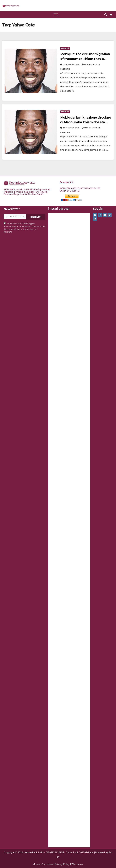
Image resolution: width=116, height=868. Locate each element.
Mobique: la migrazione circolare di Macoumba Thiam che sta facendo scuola (86, 122)
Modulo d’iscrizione (43, 864)
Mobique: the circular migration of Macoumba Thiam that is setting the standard (85, 59)
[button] (11, 6)
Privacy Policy (62, 864)
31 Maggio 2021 (71, 64)
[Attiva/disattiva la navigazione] (56, 15)
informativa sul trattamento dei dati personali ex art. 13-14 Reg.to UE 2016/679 (24, 229)
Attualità (65, 48)
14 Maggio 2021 (71, 128)
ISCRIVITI (36, 217)
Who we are (77, 864)
